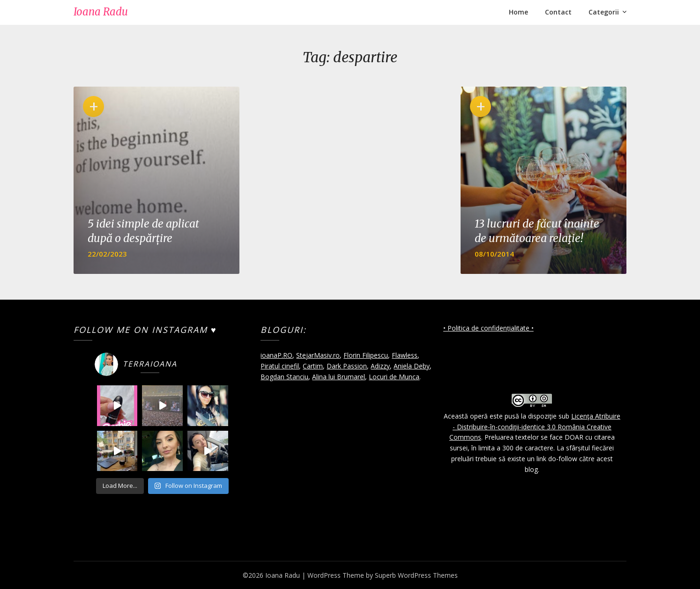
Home (518, 12)
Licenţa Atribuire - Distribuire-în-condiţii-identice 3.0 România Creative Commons (535, 427)
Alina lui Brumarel (339, 377)
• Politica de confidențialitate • (488, 328)
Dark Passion (347, 366)
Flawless (405, 355)
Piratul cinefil (280, 366)
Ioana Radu (101, 12)
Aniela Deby (412, 366)
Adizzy (380, 366)
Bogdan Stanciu (284, 377)
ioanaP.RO (276, 355)
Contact (558, 12)
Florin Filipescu (366, 355)
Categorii (604, 12)
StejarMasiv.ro (318, 355)
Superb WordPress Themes (416, 575)
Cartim (313, 366)
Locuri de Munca (394, 377)
